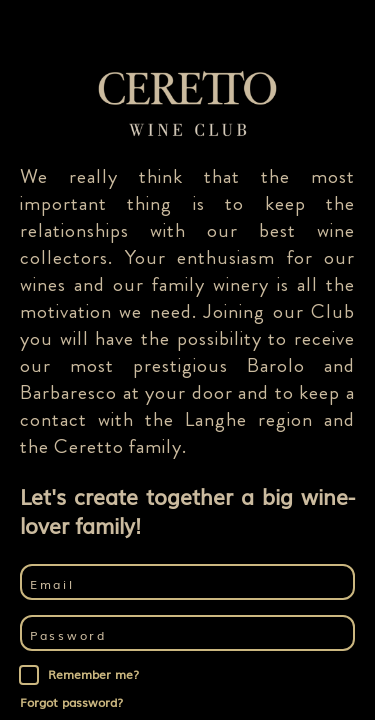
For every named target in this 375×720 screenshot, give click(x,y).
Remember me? (93, 674)
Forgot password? (71, 702)
